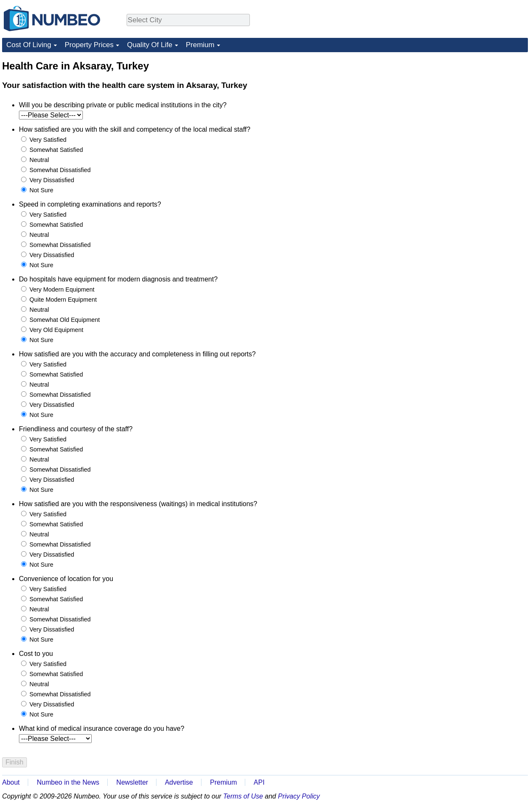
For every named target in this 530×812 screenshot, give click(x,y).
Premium (200, 45)
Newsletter (132, 782)
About (11, 782)
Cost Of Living (29, 45)
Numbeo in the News (68, 782)
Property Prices (89, 45)
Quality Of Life (150, 45)
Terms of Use (243, 796)
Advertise (179, 782)
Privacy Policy (299, 796)
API (259, 782)
